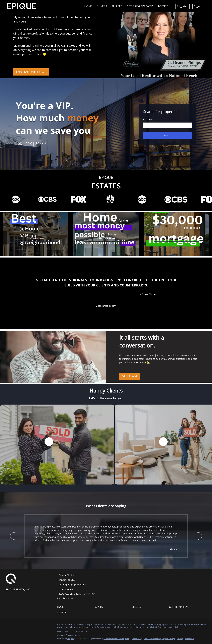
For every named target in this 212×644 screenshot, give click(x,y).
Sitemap (180, 639)
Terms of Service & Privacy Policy (117, 639)
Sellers (117, 6)
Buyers (102, 6)
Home (88, 6)
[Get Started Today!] (106, 306)
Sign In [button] (199, 6)
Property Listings (168, 639)
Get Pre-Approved (140, 6)
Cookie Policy (137, 639)
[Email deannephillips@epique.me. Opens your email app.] (78, 585)
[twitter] (19, 625)
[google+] (42, 625)
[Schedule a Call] (129, 376)
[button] (167, 136)
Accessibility (190, 639)
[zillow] (25, 625)
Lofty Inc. (70, 639)
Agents (163, 6)
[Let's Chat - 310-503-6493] (31, 72)
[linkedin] (14, 625)
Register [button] (182, 6)
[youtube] (37, 625)
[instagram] (31, 625)
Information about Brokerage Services (72, 631)
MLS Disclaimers (65, 598)
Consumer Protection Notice (68, 635)
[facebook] (8, 625)
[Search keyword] (167, 125)
